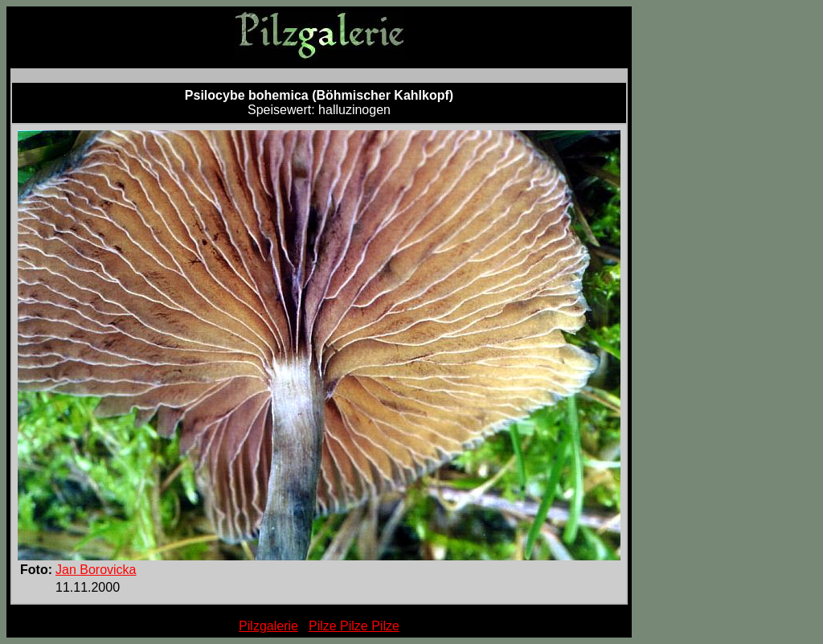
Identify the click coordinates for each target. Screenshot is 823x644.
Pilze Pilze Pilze (354, 626)
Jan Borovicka (96, 570)
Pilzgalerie (268, 626)
